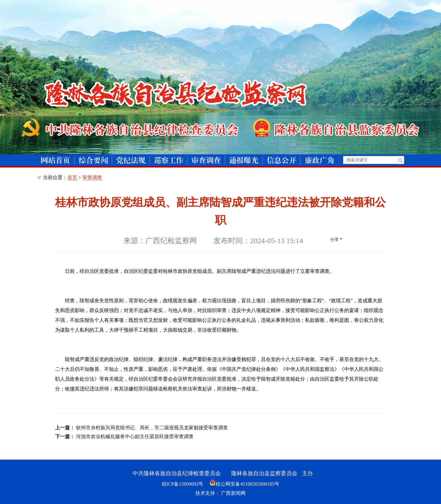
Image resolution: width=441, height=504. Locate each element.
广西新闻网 (233, 493)
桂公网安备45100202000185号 (244, 484)
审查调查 (92, 177)
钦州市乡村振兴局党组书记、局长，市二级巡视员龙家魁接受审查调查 (152, 428)
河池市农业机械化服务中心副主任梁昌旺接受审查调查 (135, 436)
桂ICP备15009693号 (183, 484)
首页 (72, 177)
